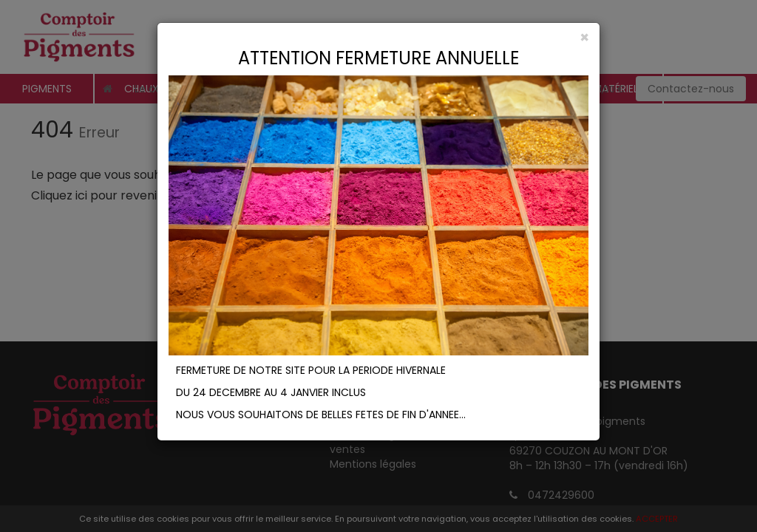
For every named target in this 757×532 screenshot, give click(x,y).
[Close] (378, 37)
